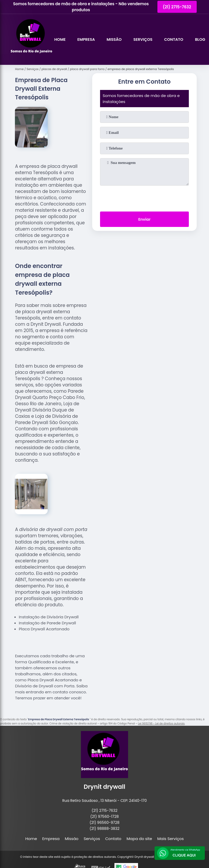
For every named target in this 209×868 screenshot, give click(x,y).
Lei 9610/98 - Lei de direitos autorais (161, 724)
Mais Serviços (171, 839)
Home (60, 39)
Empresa (86, 39)
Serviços (144, 39)
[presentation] (144, 197)
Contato (175, 39)
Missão (115, 39)
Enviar (144, 219)
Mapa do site (139, 839)
